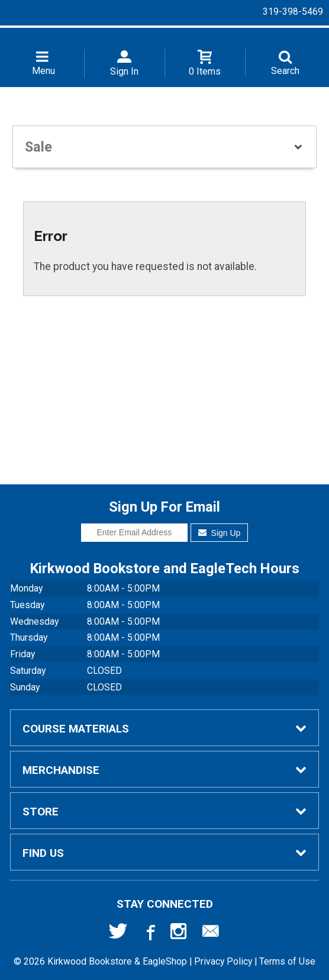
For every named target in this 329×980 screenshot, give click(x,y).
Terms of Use (287, 961)
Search (285, 71)
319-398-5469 (293, 12)
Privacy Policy (223, 961)
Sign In (124, 71)
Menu (43, 71)
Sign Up (219, 533)
